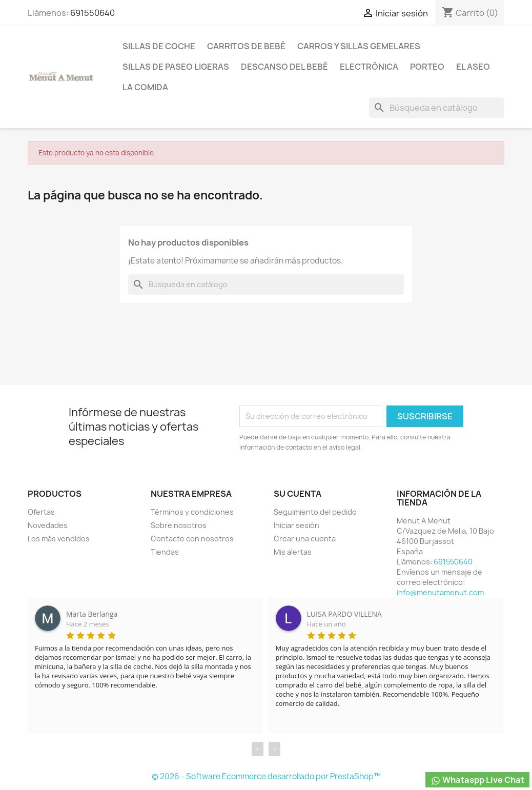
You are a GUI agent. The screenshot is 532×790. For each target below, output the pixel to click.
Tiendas (165, 552)
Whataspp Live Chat (477, 780)
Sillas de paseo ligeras (176, 67)
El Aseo (473, 67)
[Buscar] (437, 108)
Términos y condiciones (192, 512)
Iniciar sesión (296, 525)
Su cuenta (298, 494)
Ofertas (41, 512)
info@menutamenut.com (440, 592)
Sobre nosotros (179, 525)
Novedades (48, 525)
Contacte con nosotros (192, 539)
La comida (145, 87)
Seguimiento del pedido (315, 512)
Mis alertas (293, 552)
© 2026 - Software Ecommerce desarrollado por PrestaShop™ (266, 776)
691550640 (93, 13)
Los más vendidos (59, 539)
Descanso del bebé (284, 67)
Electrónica (369, 67)
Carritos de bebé (246, 46)
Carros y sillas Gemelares (359, 46)
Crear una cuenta (305, 539)
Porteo (427, 67)
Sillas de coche (159, 46)
